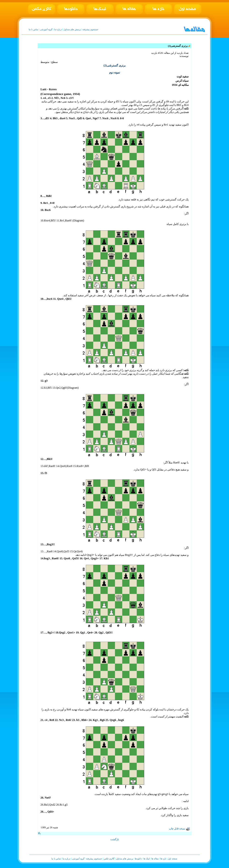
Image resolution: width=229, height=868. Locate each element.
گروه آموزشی (46, 29)
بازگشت (115, 839)
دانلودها (138, 859)
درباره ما (58, 29)
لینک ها (147, 859)
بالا (39, 833)
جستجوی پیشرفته (90, 29)
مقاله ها (155, 859)
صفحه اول (172, 859)
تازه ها (163, 859)
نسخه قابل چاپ (179, 828)
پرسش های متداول (72, 29)
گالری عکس (109, 859)
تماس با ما (34, 29)
